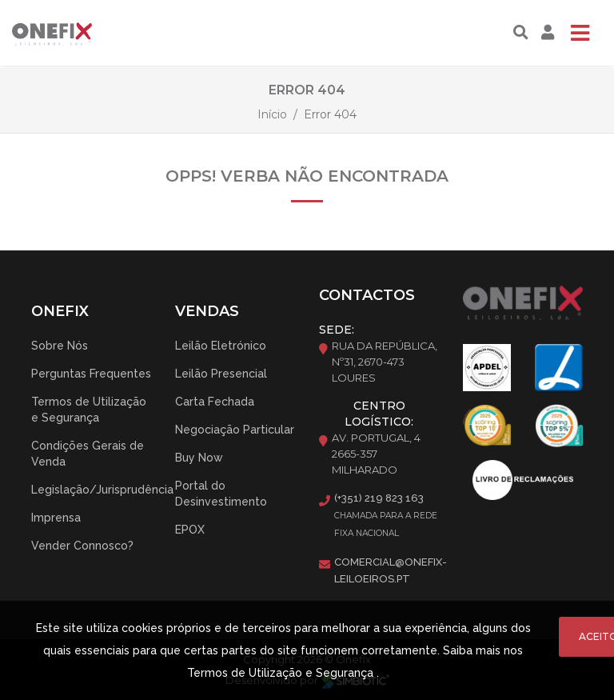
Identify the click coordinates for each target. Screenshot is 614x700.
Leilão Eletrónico (221, 346)
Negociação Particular (235, 430)
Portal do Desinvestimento (221, 494)
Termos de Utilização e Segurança (89, 410)
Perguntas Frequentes (91, 374)
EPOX (190, 530)
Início (272, 114)
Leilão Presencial (221, 374)
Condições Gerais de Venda (88, 454)
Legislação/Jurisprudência (102, 490)
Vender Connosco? (82, 546)
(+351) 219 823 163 (379, 498)
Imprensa (56, 518)
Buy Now (199, 458)
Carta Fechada (215, 402)
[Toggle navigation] (580, 33)
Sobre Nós (60, 346)
